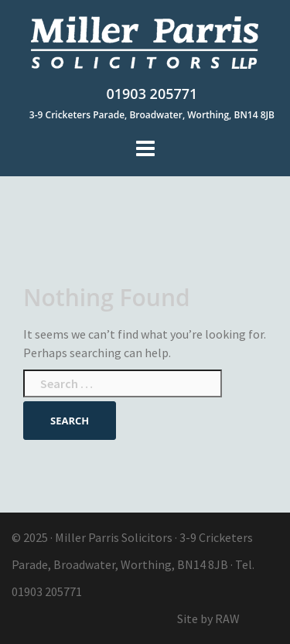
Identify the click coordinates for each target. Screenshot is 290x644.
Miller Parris (87, 537)
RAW (227, 618)
